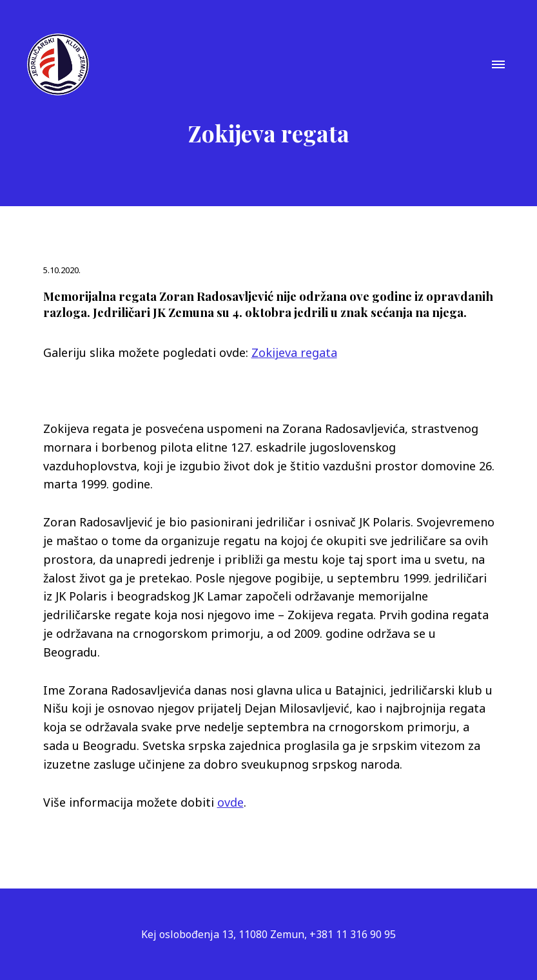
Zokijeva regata (294, 352)
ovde (230, 802)
